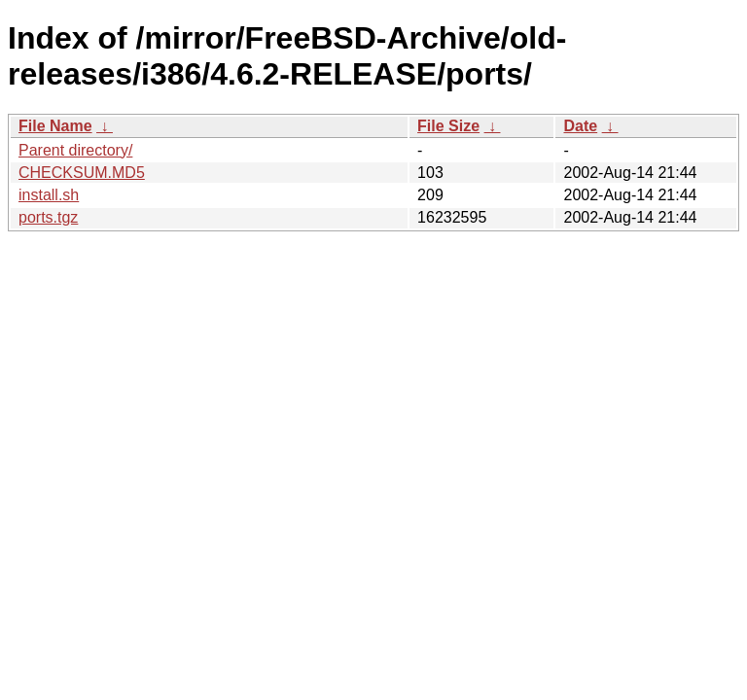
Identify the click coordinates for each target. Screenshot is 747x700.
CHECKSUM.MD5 (82, 173)
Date (580, 126)
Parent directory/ (75, 150)
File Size (448, 126)
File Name (55, 126)
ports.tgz (48, 217)
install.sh (49, 195)
